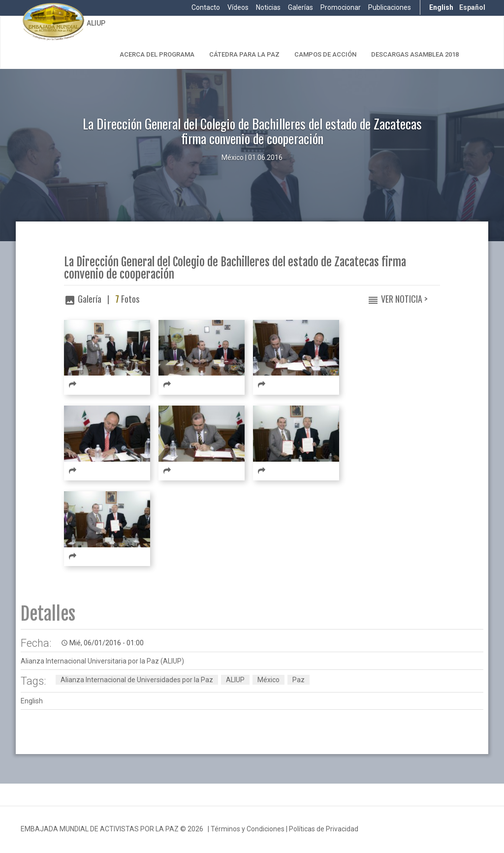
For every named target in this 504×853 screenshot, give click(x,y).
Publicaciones (390, 7)
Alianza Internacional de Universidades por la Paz (137, 680)
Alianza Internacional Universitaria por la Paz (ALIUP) (102, 661)
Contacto (206, 7)
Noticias (268, 7)
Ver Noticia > (404, 299)
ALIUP (96, 23)
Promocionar (341, 7)
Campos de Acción (325, 54)
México (268, 680)
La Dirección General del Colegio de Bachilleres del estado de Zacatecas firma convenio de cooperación (235, 268)
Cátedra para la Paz (244, 54)
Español (472, 7)
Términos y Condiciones (248, 829)
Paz (299, 680)
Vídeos (238, 7)
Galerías (300, 7)
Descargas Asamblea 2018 (415, 54)
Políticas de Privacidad (324, 829)
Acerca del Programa (157, 54)
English (441, 7)
